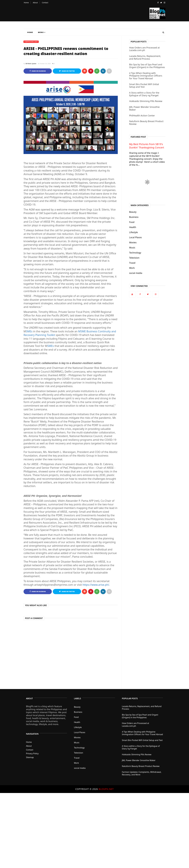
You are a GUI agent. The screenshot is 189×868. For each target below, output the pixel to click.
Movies (133, 242)
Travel (132, 263)
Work (132, 268)
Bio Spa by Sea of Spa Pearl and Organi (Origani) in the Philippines (147, 66)
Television (134, 258)
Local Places (135, 237)
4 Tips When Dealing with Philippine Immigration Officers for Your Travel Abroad (146, 76)
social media (136, 273)
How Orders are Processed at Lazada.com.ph (144, 49)
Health (133, 227)
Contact (45, 3)
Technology (135, 253)
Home (26, 3)
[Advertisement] (75, 830)
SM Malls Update (31, 64)
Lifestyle (133, 232)
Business (134, 217)
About (35, 3)
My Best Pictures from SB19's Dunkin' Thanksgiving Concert (147, 146)
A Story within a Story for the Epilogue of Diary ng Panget (144, 94)
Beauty (133, 212)
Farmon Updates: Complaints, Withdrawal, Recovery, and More (142, 773)
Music (132, 248)
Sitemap (30, 757)
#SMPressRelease (31, 42)
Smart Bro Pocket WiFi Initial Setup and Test (144, 86)
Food (132, 222)
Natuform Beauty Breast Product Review (146, 123)
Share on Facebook (38, 71)
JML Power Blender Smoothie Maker (144, 108)
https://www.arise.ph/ (96, 585)
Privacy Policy (32, 753)
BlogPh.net (106, 789)
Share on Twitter (67, 71)
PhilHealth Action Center (142, 116)
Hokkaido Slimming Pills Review (146, 101)
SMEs (29, 331)
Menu (42, 32)
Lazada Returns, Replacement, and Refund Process (145, 57)
